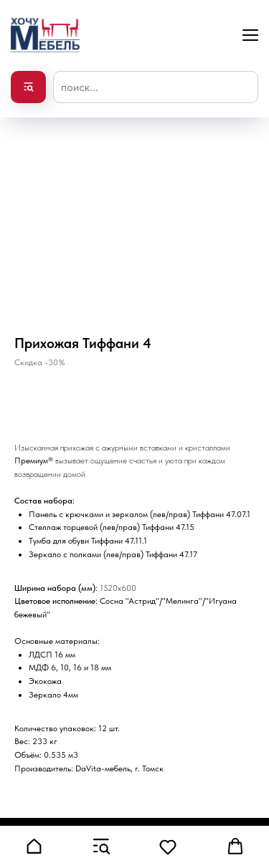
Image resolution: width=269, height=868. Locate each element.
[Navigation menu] (250, 35)
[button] (34, 847)
